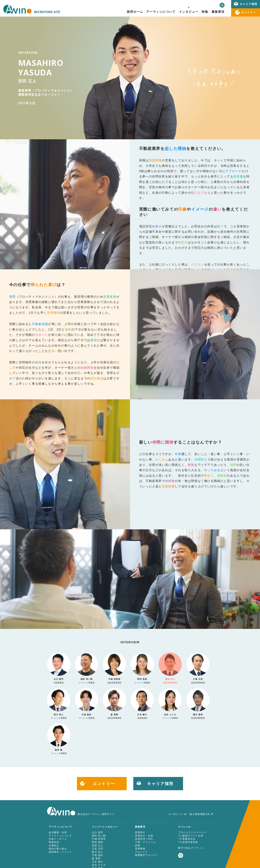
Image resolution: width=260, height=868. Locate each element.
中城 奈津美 (99, 839)
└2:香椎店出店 (187, 839)
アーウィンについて (60, 836)
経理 (138, 845)
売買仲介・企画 (144, 836)
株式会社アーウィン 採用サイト (81, 814)
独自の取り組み (58, 849)
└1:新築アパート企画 (191, 836)
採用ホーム (135, 12)
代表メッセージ (58, 839)
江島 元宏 (97, 849)
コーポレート (176, 814)
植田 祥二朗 (99, 836)
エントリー (249, 12)
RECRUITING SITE (32, 12)
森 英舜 (96, 858)
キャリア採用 (249, 4)
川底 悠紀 (97, 855)
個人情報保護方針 (200, 814)
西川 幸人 (97, 852)
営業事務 (140, 849)
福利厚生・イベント (60, 852)
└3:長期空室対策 (188, 842)
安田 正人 (97, 845)
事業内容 (54, 842)
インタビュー (189, 12)
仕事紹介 (54, 845)
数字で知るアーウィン (191, 848)
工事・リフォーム (145, 842)
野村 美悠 (97, 842)
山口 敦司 (97, 832)
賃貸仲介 (140, 832)
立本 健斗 (97, 862)
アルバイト (141, 852)
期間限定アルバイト (147, 855)
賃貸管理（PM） (145, 839)
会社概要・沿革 (58, 832)
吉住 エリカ (99, 865)
